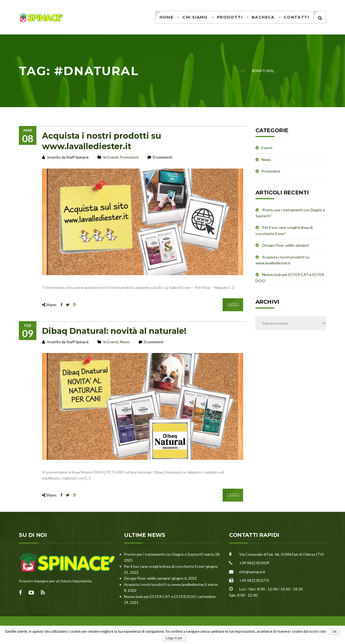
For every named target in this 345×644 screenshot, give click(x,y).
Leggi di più (174, 638)
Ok (334, 632)
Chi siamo (195, 17)
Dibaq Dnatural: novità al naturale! (114, 331)
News (125, 342)
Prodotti (230, 17)
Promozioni (129, 157)
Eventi (113, 157)
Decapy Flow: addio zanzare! (286, 245)
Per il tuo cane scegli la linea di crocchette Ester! (165, 566)
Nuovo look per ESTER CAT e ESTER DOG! (160, 596)
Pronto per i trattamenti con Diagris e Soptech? (164, 554)
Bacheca (263, 17)
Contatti (296, 17)
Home (167, 17)
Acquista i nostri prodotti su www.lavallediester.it (165, 584)
